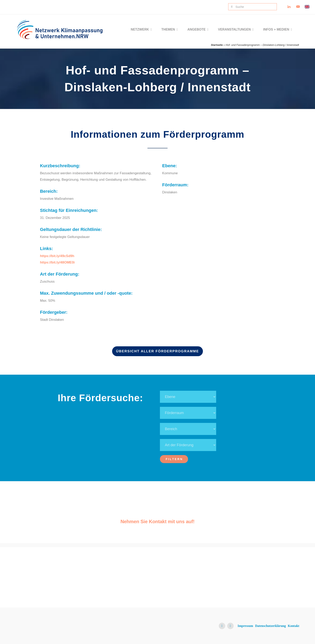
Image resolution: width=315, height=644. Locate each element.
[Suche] (253, 7)
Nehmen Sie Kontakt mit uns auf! (158, 521)
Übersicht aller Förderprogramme (158, 351)
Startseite (217, 45)
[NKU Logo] (60, 21)
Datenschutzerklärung (271, 626)
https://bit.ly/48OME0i (57, 262)
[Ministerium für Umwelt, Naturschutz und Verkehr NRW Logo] (268, 570)
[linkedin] (222, 626)
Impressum (245, 626)
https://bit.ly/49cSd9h (57, 256)
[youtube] (230, 626)
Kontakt (294, 626)
